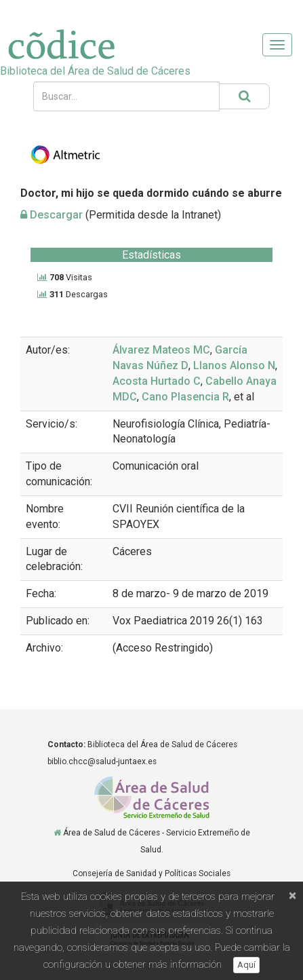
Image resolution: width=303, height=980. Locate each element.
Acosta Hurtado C (157, 381)
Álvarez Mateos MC (161, 350)
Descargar (52, 215)
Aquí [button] (246, 965)
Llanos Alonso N (234, 365)
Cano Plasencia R (185, 397)
